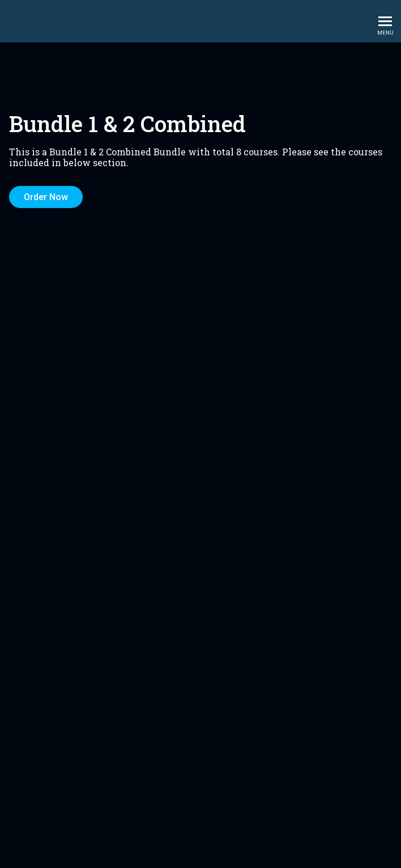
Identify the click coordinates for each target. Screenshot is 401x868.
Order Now (46, 197)
